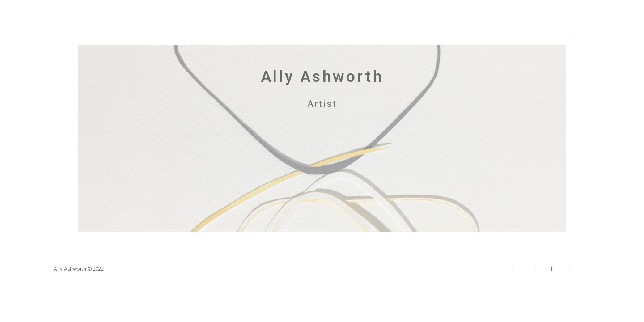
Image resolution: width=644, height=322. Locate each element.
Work (543, 270)
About (524, 270)
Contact (582, 270)
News (561, 270)
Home (504, 270)
